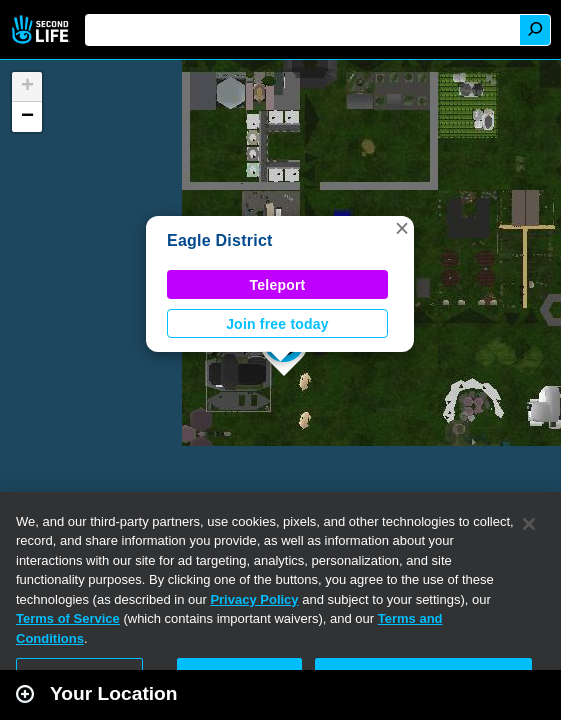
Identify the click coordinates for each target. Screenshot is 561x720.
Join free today (277, 324)
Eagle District (220, 240)
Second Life (42, 29)
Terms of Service (68, 618)
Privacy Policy (254, 599)
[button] (402, 228)
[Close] (529, 524)
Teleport (278, 285)
